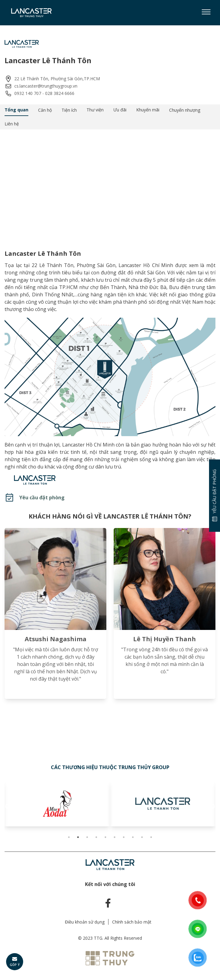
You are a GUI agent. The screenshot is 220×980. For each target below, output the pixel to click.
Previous (8, 807)
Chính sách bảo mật (132, 922)
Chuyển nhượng (185, 110)
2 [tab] (78, 837)
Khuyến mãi (148, 110)
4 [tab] (96, 837)
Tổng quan (16, 110)
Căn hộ (45, 110)
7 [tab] (124, 837)
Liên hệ (12, 124)
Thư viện (95, 110)
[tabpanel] (55, 804)
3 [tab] (87, 837)
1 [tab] (69, 837)
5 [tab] (105, 837)
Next (212, 807)
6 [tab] (115, 837)
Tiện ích (69, 110)
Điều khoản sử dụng (85, 922)
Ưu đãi (120, 110)
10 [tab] (151, 837)
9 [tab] (142, 837)
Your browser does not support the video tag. (110, 184)
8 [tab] (133, 837)
